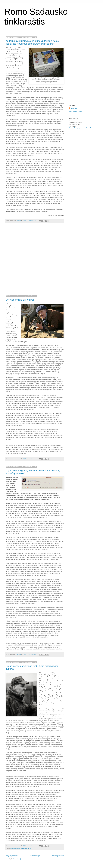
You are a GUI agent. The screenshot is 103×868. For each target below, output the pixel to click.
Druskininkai (14, 848)
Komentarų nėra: (32, 221)
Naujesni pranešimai (12, 856)
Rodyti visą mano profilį (75, 111)
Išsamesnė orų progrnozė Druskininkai (80, 128)
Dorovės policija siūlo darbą (20, 300)
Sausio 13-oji (28, 848)
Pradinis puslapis (35, 856)
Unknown (74, 108)
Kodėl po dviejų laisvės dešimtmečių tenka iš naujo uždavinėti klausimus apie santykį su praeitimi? (32, 42)
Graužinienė (20, 848)
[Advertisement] (35, 260)
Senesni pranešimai (58, 856)
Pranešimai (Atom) (19, 859)
